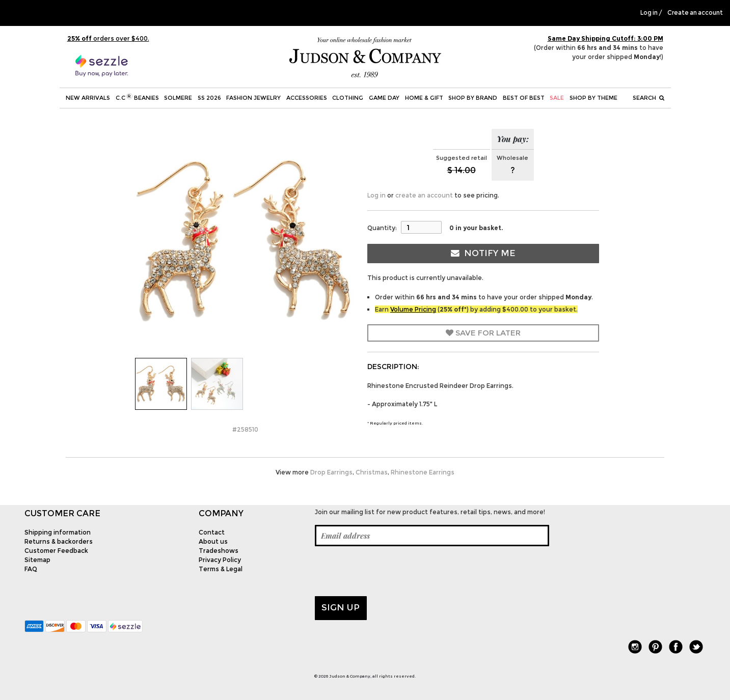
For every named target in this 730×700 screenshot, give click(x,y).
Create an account (695, 13)
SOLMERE (178, 98)
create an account (424, 195)
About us (213, 541)
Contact (212, 532)
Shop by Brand (473, 98)
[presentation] (392, 571)
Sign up (341, 607)
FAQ (31, 569)
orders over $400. (108, 38)
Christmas (372, 472)
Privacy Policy (220, 560)
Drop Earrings (331, 472)
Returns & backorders (59, 541)
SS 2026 (209, 98)
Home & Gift (424, 98)
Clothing (348, 98)
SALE (557, 98)
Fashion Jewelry (253, 98)
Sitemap (37, 560)
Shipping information (58, 532)
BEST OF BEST (524, 98)
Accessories (307, 98)
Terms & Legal (221, 569)
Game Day (384, 98)
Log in (649, 13)
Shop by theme (593, 98)
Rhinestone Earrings (423, 472)
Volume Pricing (413, 309)
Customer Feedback (56, 551)
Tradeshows (219, 551)
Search (648, 98)
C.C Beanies (137, 97)
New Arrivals (88, 98)
